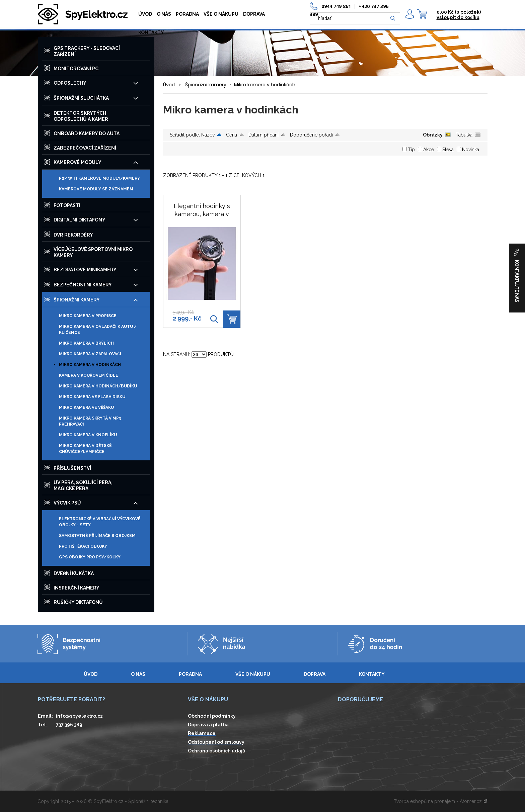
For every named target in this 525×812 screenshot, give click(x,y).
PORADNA (187, 14)
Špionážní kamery (206, 85)
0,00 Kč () (459, 12)
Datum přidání (264, 135)
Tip (411, 150)
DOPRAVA (254, 14)
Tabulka (464, 135)
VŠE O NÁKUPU (221, 14)
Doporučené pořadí (311, 135)
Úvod (169, 85)
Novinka (471, 150)
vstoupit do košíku (458, 17)
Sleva (448, 150)
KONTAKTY (151, 32)
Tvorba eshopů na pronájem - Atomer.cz (441, 801)
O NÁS (164, 14)
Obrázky (433, 135)
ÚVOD (145, 14)
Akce (429, 150)
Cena (232, 135)
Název (208, 135)
